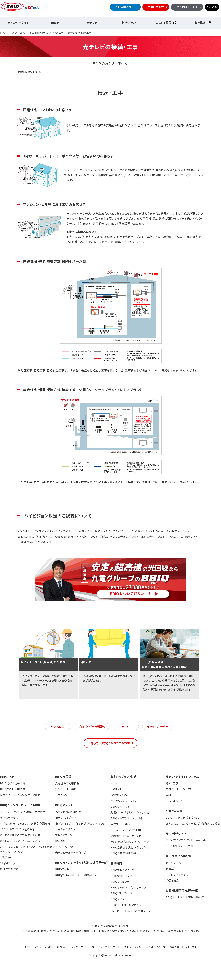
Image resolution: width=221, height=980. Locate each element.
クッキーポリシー (81, 947)
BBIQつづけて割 (120, 806)
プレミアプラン (64, 835)
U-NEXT (116, 789)
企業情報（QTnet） (180, 947)
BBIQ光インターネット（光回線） (20, 805)
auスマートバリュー (122, 824)
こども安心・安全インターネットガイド (188, 840)
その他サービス (9, 818)
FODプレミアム (119, 795)
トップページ (7, 33)
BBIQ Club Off (120, 882)
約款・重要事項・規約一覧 (182, 890)
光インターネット (18, 23)
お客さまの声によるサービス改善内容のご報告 (193, 823)
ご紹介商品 (172, 880)
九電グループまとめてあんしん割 (130, 812)
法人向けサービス (189, 7)
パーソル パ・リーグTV (123, 801)
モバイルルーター (158, 726)
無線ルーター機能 (66, 789)
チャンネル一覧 (64, 847)
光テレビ (92, 23)
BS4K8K (61, 841)
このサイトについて (56, 947)
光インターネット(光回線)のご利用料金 (23, 812)
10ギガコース (8, 863)
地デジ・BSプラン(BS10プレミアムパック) (80, 823)
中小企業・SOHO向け (179, 856)
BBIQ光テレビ (64, 805)
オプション (61, 795)
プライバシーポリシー (110, 947)
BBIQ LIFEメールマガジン (126, 905)
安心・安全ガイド (176, 833)
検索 (214, 7)
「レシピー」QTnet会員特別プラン (130, 911)
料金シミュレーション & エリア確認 (20, 795)
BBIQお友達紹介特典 (123, 853)
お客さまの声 (174, 811)
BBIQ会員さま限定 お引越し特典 (130, 847)
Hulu (114, 783)
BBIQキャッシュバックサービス (129, 887)
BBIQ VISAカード (121, 899)
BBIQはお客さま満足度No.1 (183, 818)
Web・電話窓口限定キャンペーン (130, 841)
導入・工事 (58, 33)
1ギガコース (7, 857)
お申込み (200, 22)
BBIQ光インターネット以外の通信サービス (82, 862)
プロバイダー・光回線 (92, 726)
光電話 (55, 23)
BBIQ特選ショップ (121, 876)
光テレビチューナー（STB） (71, 853)
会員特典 (116, 863)
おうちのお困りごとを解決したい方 (20, 835)
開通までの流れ (9, 869)
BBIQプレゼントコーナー (125, 893)
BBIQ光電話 (63, 776)
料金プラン (129, 23)
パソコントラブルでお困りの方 (17, 829)
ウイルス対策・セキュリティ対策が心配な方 (25, 823)
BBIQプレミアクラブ (122, 870)
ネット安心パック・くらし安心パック (20, 841)
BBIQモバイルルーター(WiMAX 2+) (76, 875)
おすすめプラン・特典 (124, 776)
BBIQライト (62, 869)
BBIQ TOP (7, 776)
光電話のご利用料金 (67, 783)
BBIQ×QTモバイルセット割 (127, 818)
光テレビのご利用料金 (68, 812)
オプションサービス (177, 874)
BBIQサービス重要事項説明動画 (185, 897)
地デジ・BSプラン (66, 818)
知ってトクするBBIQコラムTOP (110, 743)
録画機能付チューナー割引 (127, 836)
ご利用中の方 (123, 7)
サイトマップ (34, 947)
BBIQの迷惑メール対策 (180, 846)
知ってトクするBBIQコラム (33, 33)
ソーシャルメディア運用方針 (146, 947)
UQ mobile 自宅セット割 (126, 830)
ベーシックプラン (65, 829)
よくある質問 (164, 22)
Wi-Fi (126, 726)
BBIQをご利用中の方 (13, 789)
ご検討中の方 (158, 7)
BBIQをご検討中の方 (13, 783)
